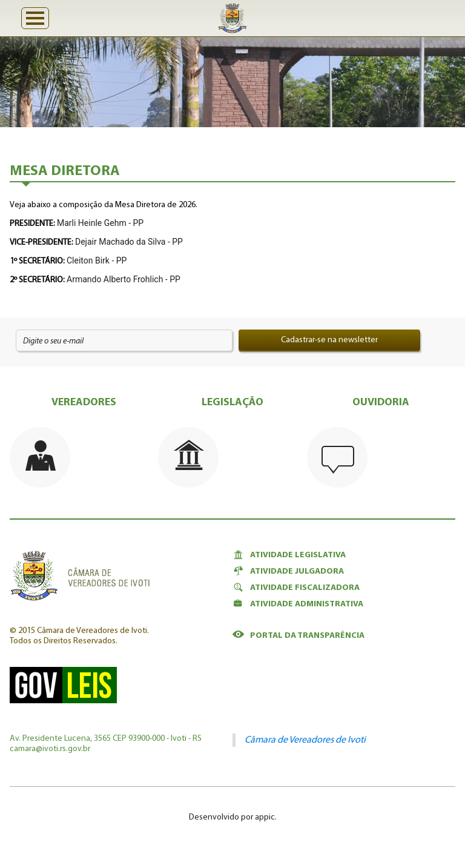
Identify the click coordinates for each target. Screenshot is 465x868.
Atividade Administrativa (298, 604)
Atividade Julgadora (288, 571)
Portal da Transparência (298, 635)
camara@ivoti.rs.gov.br (50, 749)
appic (265, 817)
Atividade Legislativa (289, 555)
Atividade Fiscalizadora (296, 588)
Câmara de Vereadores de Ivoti (305, 740)
